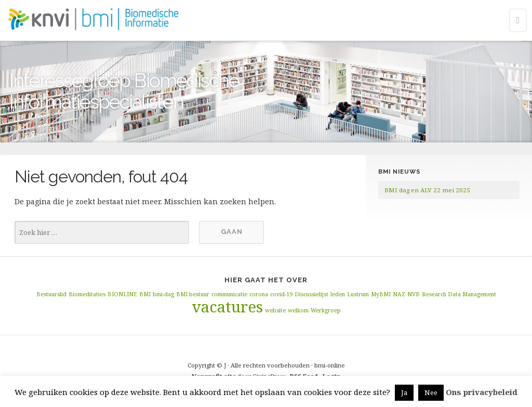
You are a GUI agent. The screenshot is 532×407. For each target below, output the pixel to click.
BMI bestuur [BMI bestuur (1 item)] (193, 294)
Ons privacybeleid (482, 392)
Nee (431, 392)
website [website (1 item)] (275, 310)
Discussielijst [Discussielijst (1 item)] (311, 294)
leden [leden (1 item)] (338, 294)
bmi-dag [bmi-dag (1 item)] (163, 294)
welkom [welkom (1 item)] (298, 310)
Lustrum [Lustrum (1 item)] (358, 294)
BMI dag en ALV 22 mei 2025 (427, 190)
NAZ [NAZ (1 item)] (399, 294)
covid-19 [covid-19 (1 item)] (281, 294)
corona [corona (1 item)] (259, 294)
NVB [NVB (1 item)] (414, 294)
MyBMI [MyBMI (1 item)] (381, 294)
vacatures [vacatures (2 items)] (227, 307)
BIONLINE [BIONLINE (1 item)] (122, 294)
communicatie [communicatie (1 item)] (229, 294)
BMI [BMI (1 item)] (145, 294)
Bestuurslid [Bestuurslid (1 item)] (51, 294)
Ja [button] (404, 392)
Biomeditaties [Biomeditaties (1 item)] (87, 294)
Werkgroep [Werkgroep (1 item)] (326, 310)
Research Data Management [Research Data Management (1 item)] (459, 294)
